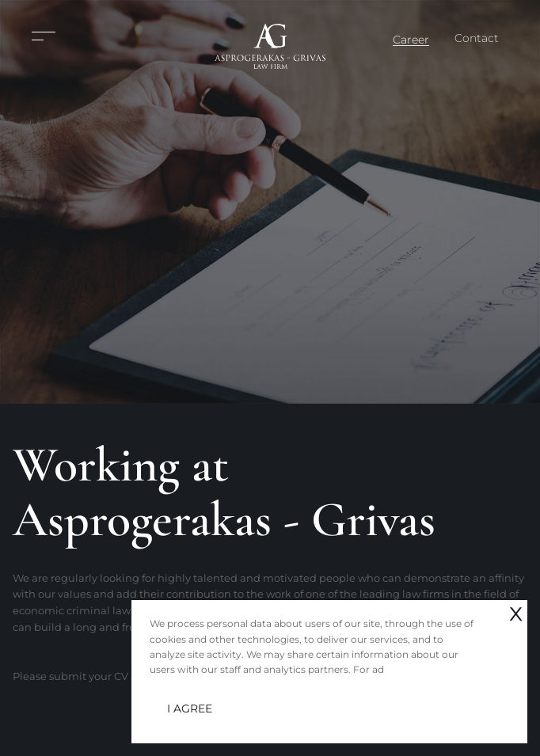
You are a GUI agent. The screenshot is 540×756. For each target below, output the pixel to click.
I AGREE (190, 709)
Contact (477, 38)
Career (411, 40)
